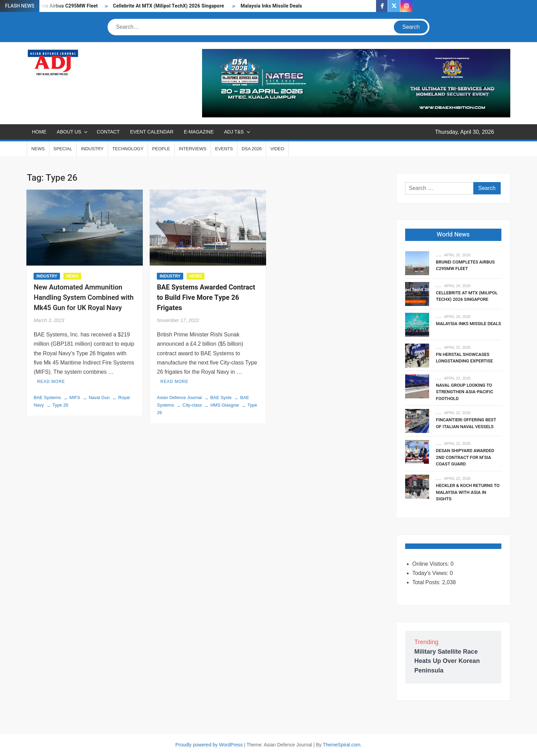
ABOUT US (69, 132)
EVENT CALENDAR (152, 132)
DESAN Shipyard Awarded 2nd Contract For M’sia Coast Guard (465, 457)
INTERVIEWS (193, 149)
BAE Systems (47, 398)
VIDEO (277, 149)
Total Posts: (427, 582)
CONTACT (108, 132)
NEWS (38, 149)
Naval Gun (99, 398)
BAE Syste (221, 398)
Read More (51, 382)
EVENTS (224, 149)
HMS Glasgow (224, 405)
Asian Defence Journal (179, 398)
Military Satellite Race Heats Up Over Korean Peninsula (447, 661)
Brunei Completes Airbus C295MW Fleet (465, 265)
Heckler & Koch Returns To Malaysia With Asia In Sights (468, 492)
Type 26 (60, 405)
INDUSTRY (92, 149)
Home (39, 132)
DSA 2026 (252, 149)
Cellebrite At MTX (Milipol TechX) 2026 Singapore (169, 6)
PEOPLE (161, 149)
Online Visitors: (432, 564)
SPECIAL (63, 149)
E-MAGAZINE (199, 132)
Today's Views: (431, 573)
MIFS (75, 398)
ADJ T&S (234, 132)
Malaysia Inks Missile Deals (271, 6)
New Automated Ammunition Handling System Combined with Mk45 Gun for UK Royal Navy (84, 298)
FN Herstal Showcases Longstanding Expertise (465, 358)
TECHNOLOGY (128, 149)
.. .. (439, 255)
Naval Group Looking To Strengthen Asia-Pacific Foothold (465, 392)
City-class (192, 405)
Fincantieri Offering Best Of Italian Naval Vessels (466, 423)
